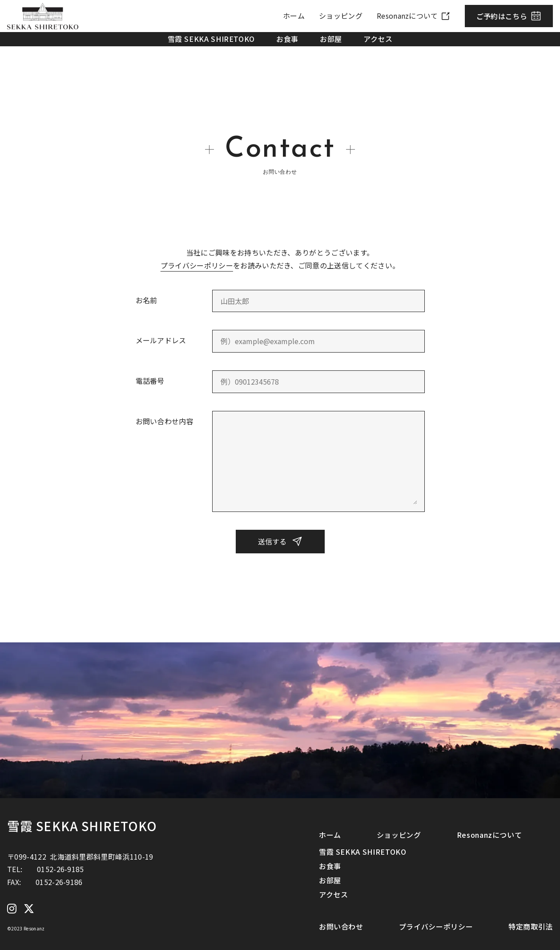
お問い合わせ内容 (165, 421)
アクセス (378, 39)
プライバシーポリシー (197, 265)
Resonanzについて (407, 16)
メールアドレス (161, 340)
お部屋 (331, 39)
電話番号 (150, 381)
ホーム (294, 16)
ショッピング (341, 16)
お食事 (287, 39)
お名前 (147, 300)
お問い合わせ (341, 926)
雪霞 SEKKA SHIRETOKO (212, 39)
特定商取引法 (531, 926)
